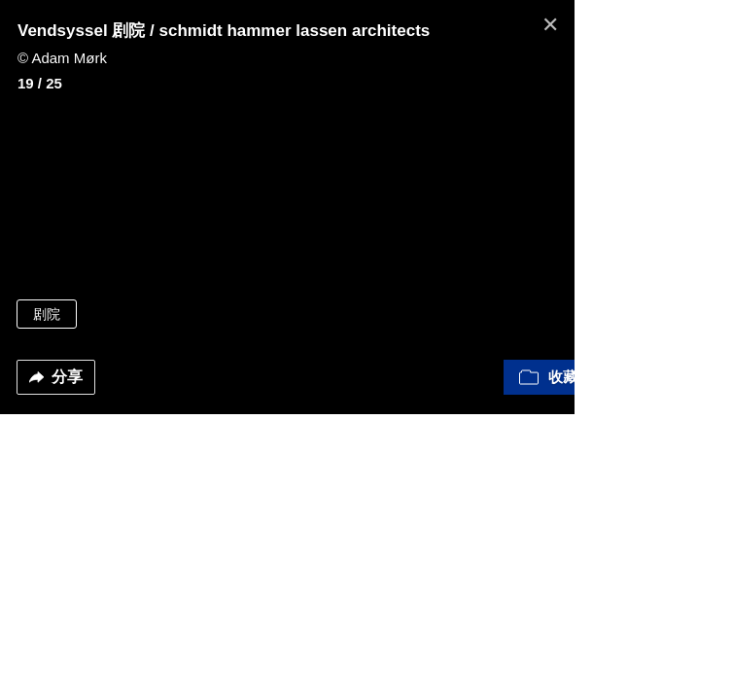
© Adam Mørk (62, 58)
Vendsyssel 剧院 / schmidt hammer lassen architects (224, 31)
